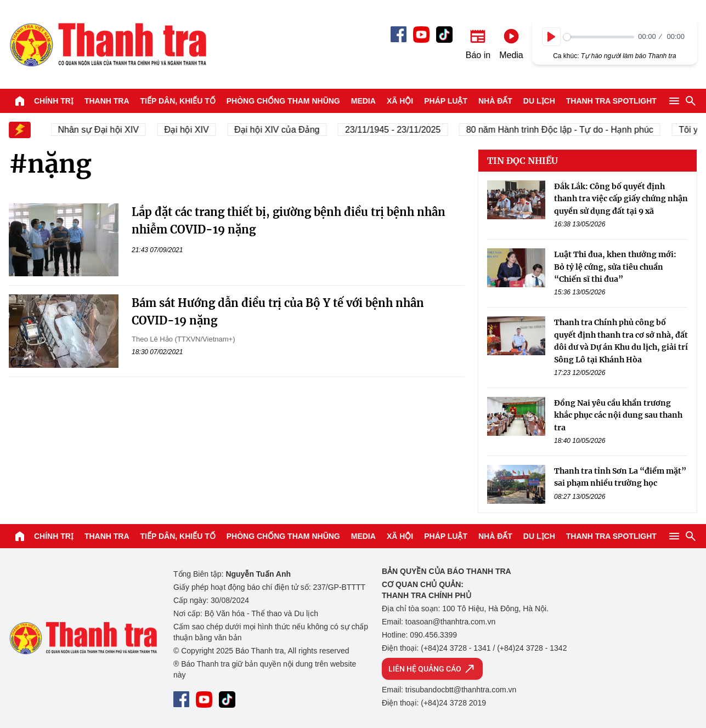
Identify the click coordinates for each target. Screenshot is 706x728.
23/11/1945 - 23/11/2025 (396, 130)
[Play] (551, 37)
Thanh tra (107, 101)
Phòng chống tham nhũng (283, 101)
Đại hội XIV (190, 130)
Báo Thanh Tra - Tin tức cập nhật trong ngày (108, 44)
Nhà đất (495, 101)
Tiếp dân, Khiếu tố (178, 101)
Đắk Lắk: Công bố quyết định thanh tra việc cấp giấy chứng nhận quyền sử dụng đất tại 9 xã (621, 199)
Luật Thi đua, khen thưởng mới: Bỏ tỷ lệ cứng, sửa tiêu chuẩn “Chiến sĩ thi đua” (615, 267)
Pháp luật (446, 101)
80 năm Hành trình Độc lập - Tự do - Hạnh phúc (563, 130)
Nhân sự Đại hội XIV (101, 130)
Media (363, 101)
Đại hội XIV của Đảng (280, 130)
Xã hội (400, 101)
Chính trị (54, 101)
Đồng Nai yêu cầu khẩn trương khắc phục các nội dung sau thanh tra (618, 415)
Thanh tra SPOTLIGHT (611, 101)
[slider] (599, 37)
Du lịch (539, 101)
